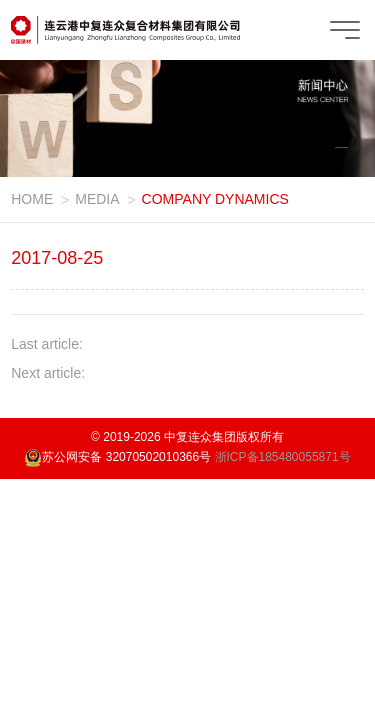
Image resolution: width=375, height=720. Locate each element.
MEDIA (97, 199)
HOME (32, 199)
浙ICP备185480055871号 (283, 457)
